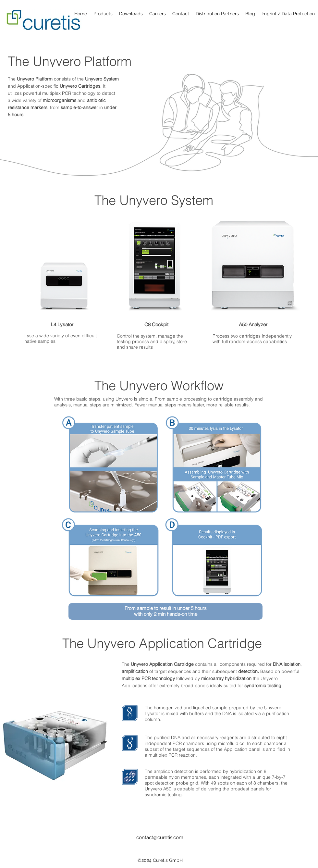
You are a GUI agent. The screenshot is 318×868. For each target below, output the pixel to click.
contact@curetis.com (160, 837)
